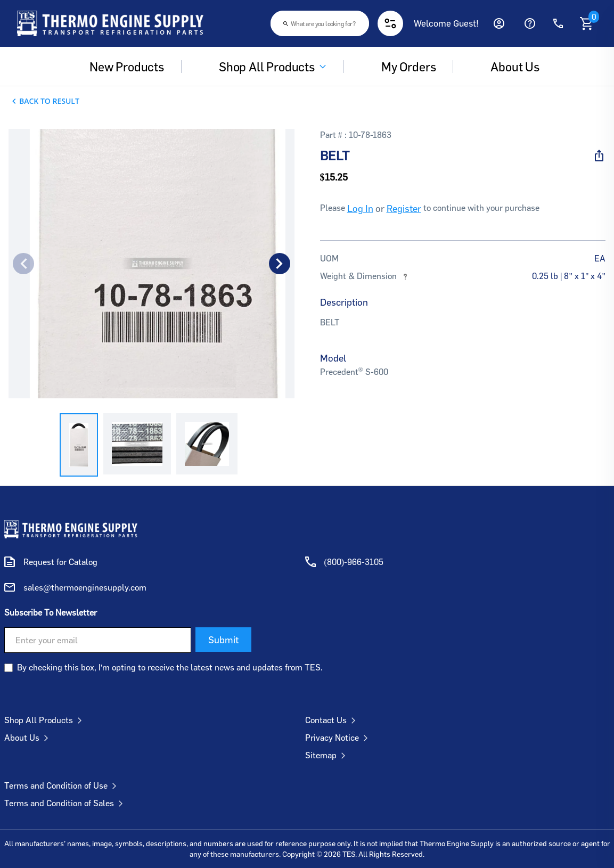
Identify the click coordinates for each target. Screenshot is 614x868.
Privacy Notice (339, 738)
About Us (28, 738)
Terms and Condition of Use (63, 785)
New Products (119, 67)
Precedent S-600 (354, 372)
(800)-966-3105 (354, 562)
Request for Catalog (60, 562)
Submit (223, 640)
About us (507, 67)
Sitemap (328, 755)
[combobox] (320, 23)
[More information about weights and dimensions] (405, 276)
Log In (360, 208)
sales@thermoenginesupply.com (85, 587)
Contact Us (333, 720)
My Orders (401, 67)
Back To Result (49, 101)
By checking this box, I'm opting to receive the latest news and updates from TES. (170, 667)
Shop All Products (265, 67)
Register (404, 208)
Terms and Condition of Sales (66, 803)
